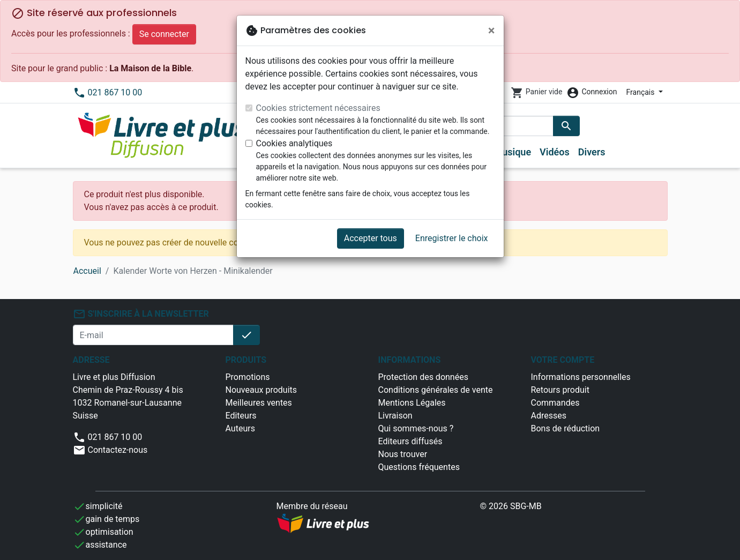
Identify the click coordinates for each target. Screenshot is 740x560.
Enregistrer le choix (452, 238)
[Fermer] (492, 31)
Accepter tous (371, 238)
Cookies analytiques (294, 143)
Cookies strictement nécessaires (318, 108)
